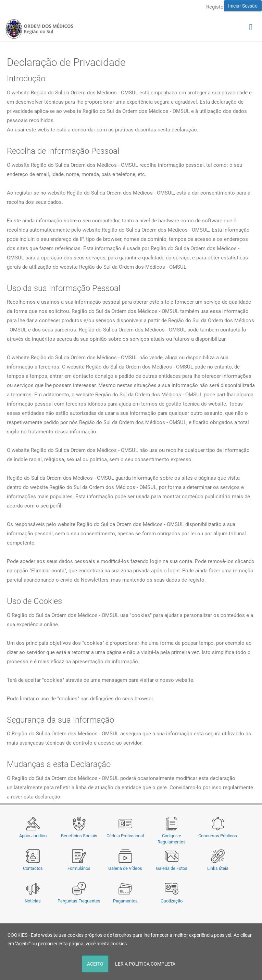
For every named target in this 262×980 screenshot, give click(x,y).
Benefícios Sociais (79, 836)
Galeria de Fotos (172, 868)
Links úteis (218, 868)
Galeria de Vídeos (125, 868)
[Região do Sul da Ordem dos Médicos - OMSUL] (39, 29)
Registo (215, 7)
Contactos (33, 868)
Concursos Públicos (218, 836)
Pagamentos (125, 901)
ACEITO (95, 964)
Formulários (79, 868)
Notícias (33, 901)
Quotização (172, 901)
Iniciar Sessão (243, 6)
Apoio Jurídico (33, 836)
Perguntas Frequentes (79, 901)
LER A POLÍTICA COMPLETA (145, 964)
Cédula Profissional (125, 836)
